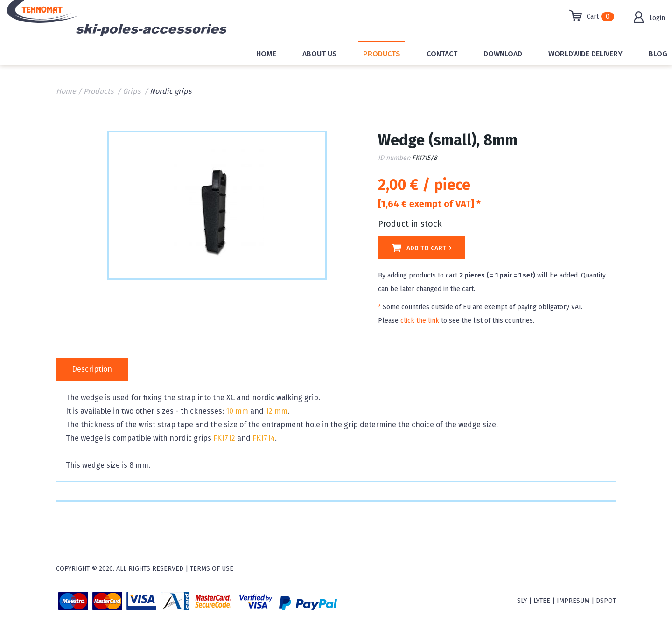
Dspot (606, 601)
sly (522, 601)
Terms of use (212, 569)
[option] (217, 204)
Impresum (573, 601)
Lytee (542, 601)
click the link (420, 321)
